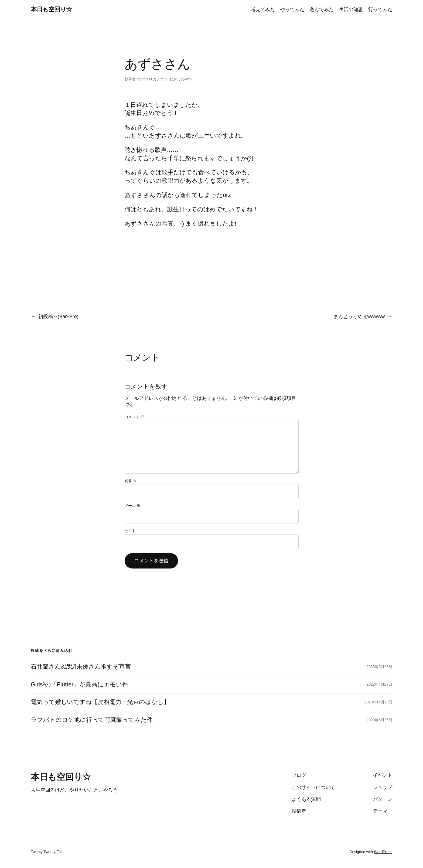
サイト (130, 531)
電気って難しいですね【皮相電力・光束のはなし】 (100, 702)
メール (133, 506)
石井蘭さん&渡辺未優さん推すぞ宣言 (81, 667)
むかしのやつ (181, 79)
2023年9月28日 (379, 667)
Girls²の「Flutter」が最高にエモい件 (79, 685)
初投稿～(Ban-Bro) (58, 316)
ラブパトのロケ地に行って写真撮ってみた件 (92, 720)
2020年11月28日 (378, 702)
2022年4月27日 (379, 684)
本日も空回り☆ (51, 9)
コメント (134, 417)
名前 (131, 481)
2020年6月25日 (379, 720)
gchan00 (145, 79)
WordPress (383, 852)
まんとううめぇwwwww (359, 316)
